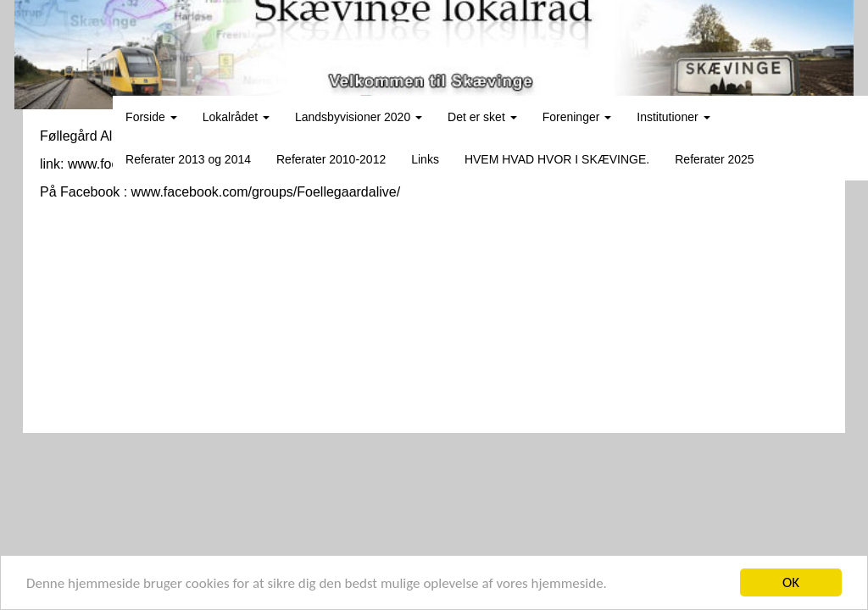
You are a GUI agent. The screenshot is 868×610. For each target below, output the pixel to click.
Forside (151, 117)
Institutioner (673, 117)
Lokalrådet (236, 117)
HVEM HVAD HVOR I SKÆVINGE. (557, 159)
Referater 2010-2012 (331, 159)
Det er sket (482, 117)
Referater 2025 (714, 159)
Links (425, 159)
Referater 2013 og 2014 (188, 159)
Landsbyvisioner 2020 (359, 117)
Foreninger (577, 117)
